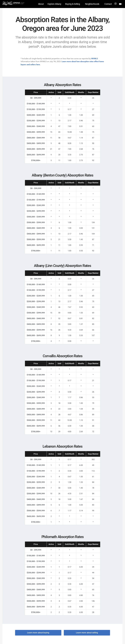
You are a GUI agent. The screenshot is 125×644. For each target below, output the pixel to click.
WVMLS (95, 59)
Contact (108, 4)
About (41, 4)
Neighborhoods (93, 4)
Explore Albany (54, 4)
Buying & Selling (73, 4)
